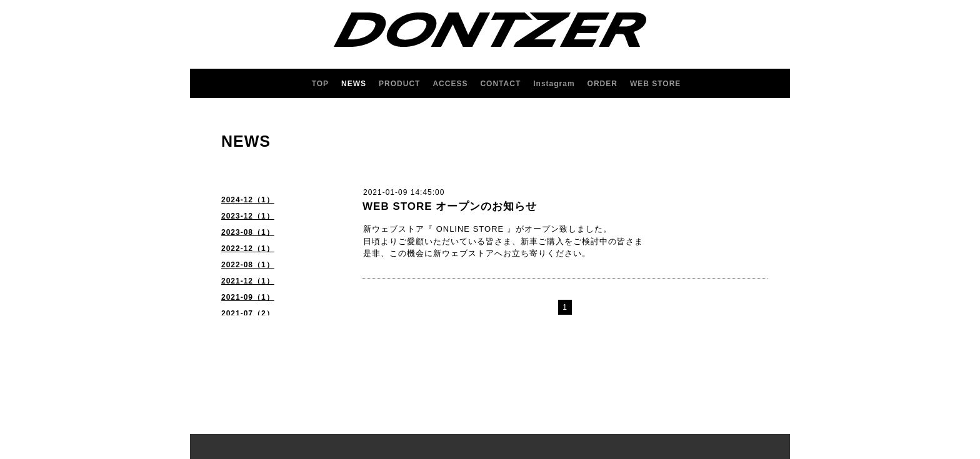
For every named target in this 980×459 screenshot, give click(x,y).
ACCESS (450, 84)
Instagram (554, 84)
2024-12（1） (248, 200)
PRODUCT (399, 84)
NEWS (354, 84)
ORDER (602, 84)
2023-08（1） (248, 232)
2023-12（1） (248, 216)
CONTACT (500, 84)
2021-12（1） (248, 281)
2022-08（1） (248, 265)
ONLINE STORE (470, 229)
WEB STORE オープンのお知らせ (450, 206)
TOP (320, 84)
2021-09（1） (248, 297)
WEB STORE (655, 84)
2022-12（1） (248, 249)
